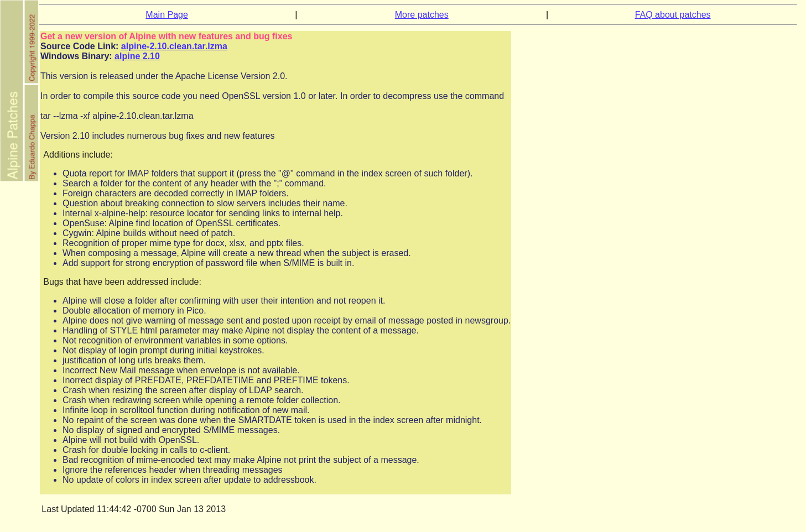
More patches (422, 15)
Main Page (167, 15)
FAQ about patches (673, 15)
